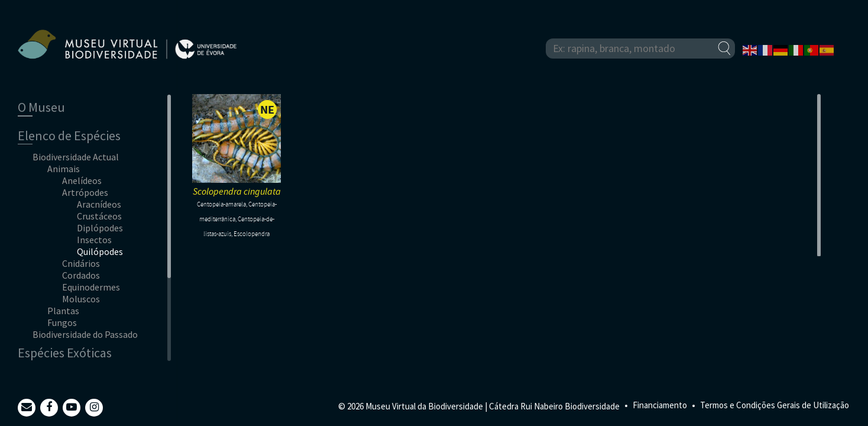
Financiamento (660, 405)
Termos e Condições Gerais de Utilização (775, 405)
